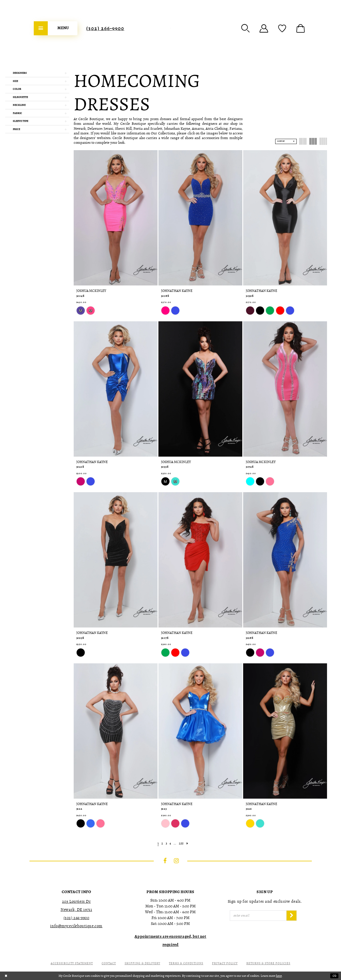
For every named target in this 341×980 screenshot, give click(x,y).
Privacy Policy (225, 963)
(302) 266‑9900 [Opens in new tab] (76, 918)
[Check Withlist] (282, 28)
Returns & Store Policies (268, 963)
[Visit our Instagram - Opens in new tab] (176, 861)
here (279, 976)
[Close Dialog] (6, 976)
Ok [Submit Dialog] (334, 976)
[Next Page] (187, 844)
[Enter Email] (258, 916)
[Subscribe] (291, 916)
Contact (109, 963)
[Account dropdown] (264, 28)
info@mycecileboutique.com (76, 926)
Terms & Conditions (186, 963)
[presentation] (116, 218)
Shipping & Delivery (142, 963)
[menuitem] (56, 28)
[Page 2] (162, 844)
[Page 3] (166, 844)
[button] (245, 28)
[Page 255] (181, 844)
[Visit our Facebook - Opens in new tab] (165, 861)
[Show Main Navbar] (56, 28)
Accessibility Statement (72, 963)
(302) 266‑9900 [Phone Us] (105, 28)
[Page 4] (170, 844)
